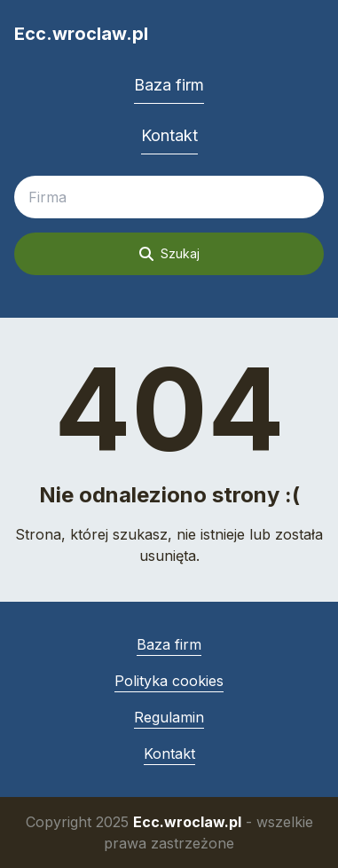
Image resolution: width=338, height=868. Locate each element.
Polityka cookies (169, 681)
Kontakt (169, 135)
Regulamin (169, 717)
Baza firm (169, 85)
